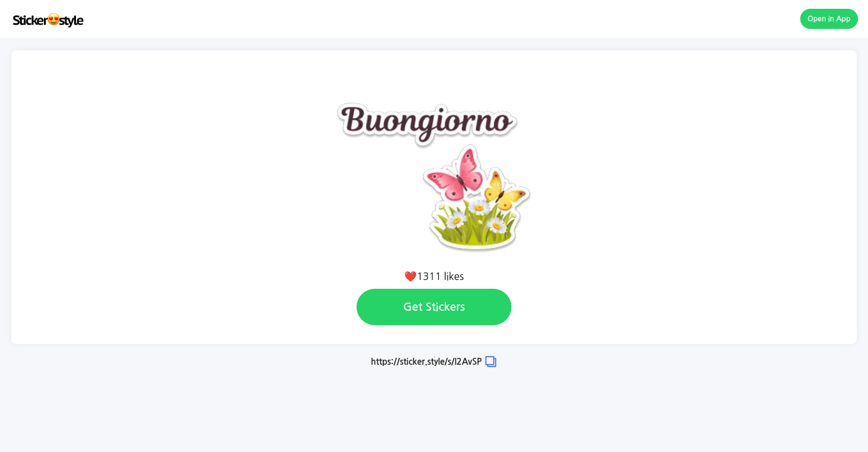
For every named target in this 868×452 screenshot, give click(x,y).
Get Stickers (434, 307)
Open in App (829, 19)
